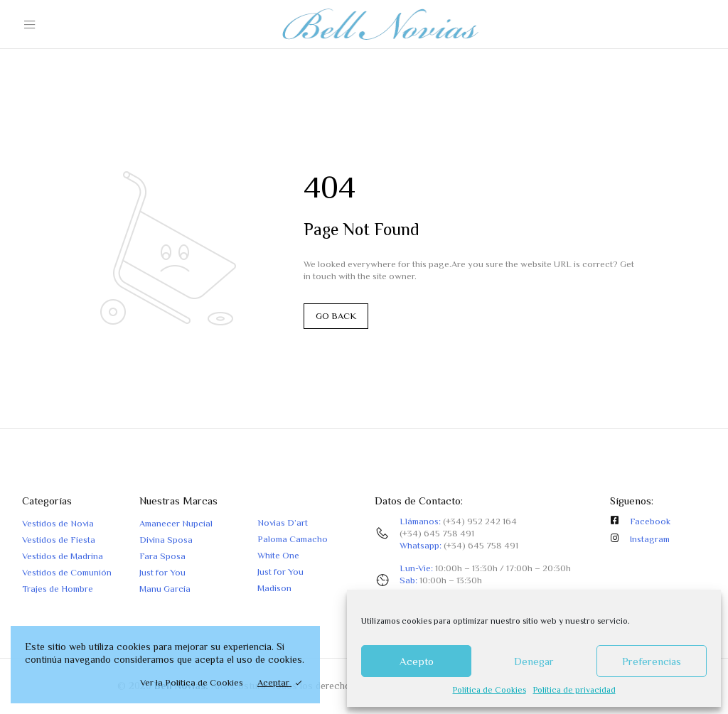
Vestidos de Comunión (67, 572)
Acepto (417, 661)
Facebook (650, 521)
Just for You (162, 572)
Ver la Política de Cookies (192, 682)
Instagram (650, 539)
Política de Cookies (489, 690)
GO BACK (336, 316)
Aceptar (274, 682)
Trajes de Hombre (58, 589)
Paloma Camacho (293, 539)
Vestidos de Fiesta (59, 540)
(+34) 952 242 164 (480, 521)
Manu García (165, 589)
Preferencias (652, 661)
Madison (274, 588)
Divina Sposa (166, 540)
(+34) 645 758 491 (437, 533)
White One (278, 555)
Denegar (534, 661)
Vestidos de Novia (58, 523)
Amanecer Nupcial (176, 523)
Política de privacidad (574, 690)
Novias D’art (283, 523)
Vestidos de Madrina (63, 556)
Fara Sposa (162, 556)
